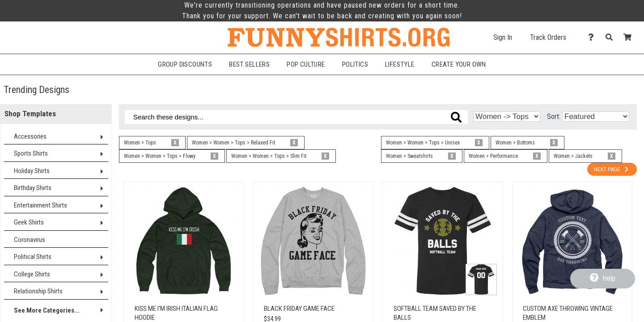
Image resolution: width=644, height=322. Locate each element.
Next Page (612, 169)
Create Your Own (459, 64)
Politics (355, 64)
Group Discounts (185, 64)
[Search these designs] (296, 117)
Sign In (503, 37)
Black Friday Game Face (299, 309)
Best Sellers (249, 64)
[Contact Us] (593, 37)
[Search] (612, 37)
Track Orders (548, 37)
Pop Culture (306, 64)
